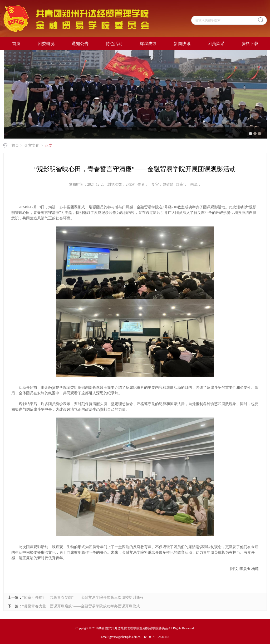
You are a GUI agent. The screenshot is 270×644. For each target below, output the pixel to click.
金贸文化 (32, 146)
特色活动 (114, 44)
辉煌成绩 (148, 44)
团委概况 (46, 44)
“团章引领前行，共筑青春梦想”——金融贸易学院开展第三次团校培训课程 (83, 598)
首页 (16, 44)
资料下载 (250, 44)
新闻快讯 (182, 44)
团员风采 (216, 44)
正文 (49, 146)
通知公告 (80, 44)
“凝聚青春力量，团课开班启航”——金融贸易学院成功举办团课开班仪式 (81, 606)
